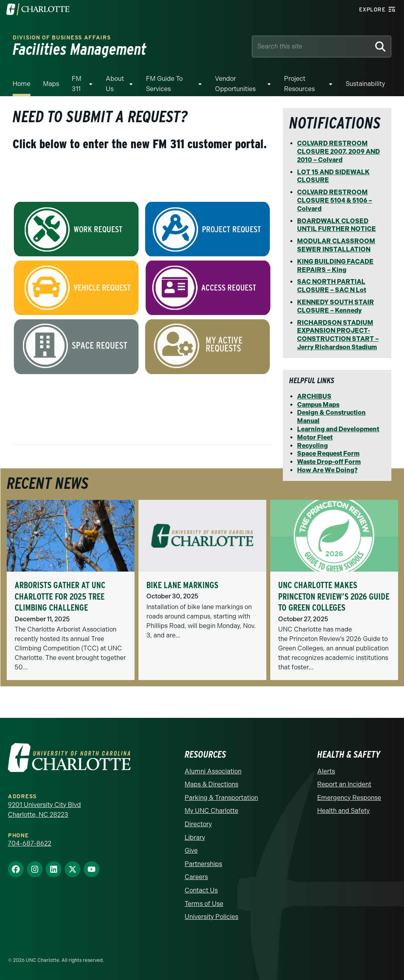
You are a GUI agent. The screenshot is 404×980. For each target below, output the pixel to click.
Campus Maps (318, 405)
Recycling (312, 446)
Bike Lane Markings (182, 585)
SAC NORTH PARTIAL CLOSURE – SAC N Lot (332, 286)
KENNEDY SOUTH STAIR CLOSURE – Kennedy (336, 306)
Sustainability (365, 84)
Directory (198, 824)
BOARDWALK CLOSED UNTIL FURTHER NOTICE (337, 225)
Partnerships (203, 864)
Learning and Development (338, 429)
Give (191, 851)
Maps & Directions (211, 784)
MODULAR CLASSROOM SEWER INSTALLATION (336, 245)
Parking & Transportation (221, 798)
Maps (51, 84)
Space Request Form (328, 454)
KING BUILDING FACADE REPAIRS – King (335, 266)
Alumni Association (213, 771)
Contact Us (201, 890)
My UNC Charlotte (211, 811)
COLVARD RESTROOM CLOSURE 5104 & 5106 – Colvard (335, 200)
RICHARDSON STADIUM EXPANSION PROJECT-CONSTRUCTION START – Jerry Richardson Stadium (338, 335)
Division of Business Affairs (62, 38)
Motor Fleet (315, 437)
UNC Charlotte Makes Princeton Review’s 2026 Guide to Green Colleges (334, 596)
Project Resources (299, 84)
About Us (115, 84)
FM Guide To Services (164, 84)
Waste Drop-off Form (329, 462)
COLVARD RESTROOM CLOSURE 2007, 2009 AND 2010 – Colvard (339, 152)
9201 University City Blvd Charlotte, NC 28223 (44, 810)
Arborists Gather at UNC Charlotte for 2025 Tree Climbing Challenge (60, 596)
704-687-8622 (30, 843)
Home (22, 84)
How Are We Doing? (327, 470)
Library (195, 837)
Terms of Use (204, 904)
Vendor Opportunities (235, 84)
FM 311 (77, 84)
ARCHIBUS (314, 396)
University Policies (211, 917)
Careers (196, 877)
